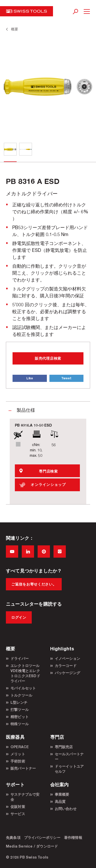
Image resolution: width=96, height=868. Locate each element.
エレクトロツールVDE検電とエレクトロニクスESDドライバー (25, 673)
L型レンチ (19, 702)
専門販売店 (64, 747)
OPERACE (20, 747)
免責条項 (13, 837)
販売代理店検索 (48, 358)
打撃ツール (20, 709)
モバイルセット (23, 688)
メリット (18, 754)
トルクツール (21, 695)
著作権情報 (73, 837)
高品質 (60, 801)
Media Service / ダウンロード (32, 846)
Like (30, 378)
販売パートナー (23, 768)
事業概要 (62, 794)
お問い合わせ (66, 809)
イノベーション (67, 658)
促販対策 (18, 807)
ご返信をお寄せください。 (34, 584)
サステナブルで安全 (25, 797)
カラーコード (66, 666)
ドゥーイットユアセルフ (69, 769)
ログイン (19, 617)
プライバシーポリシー (42, 837)
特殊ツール (20, 724)
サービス (18, 814)
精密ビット (20, 717)
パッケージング (67, 673)
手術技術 (18, 761)
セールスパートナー (69, 756)
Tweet (66, 378)
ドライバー (20, 658)
